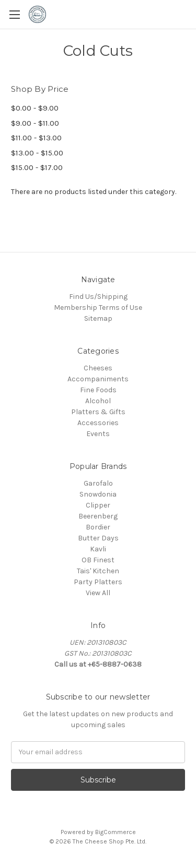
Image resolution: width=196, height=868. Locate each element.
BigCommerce (116, 832)
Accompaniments (98, 379)
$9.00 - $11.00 (35, 123)
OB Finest (98, 560)
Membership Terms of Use (98, 308)
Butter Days (98, 538)
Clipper (98, 505)
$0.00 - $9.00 (35, 108)
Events (98, 434)
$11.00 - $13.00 (36, 138)
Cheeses (98, 368)
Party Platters (98, 582)
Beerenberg (98, 516)
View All (98, 593)
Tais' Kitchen (98, 571)
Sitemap (98, 318)
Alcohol (98, 401)
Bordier (98, 527)
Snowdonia (98, 494)
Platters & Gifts (98, 412)
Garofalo (98, 483)
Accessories (98, 423)
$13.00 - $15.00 (37, 153)
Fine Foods (98, 390)
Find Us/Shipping (98, 297)
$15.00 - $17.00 (37, 167)
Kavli (98, 549)
